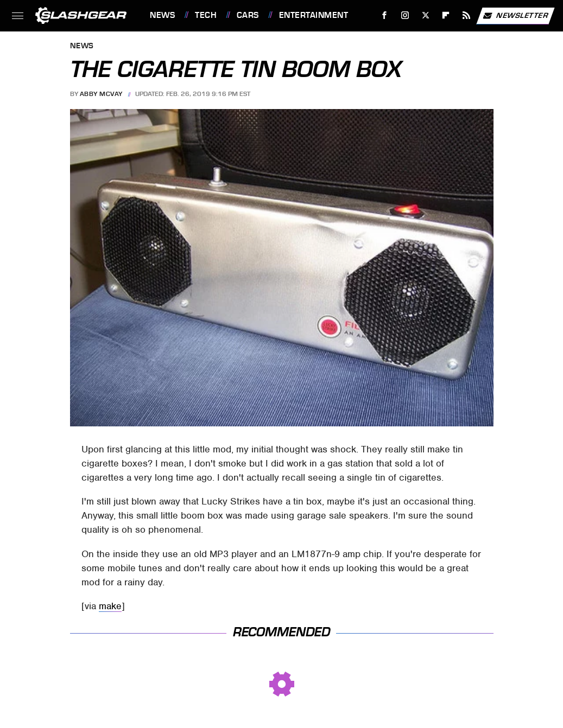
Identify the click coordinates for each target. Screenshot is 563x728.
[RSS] (467, 15)
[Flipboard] (446, 15)
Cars (248, 15)
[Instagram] (405, 15)
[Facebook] (385, 15)
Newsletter (515, 16)
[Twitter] (425, 15)
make (110, 606)
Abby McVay (101, 94)
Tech (206, 15)
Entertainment (314, 15)
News (162, 15)
